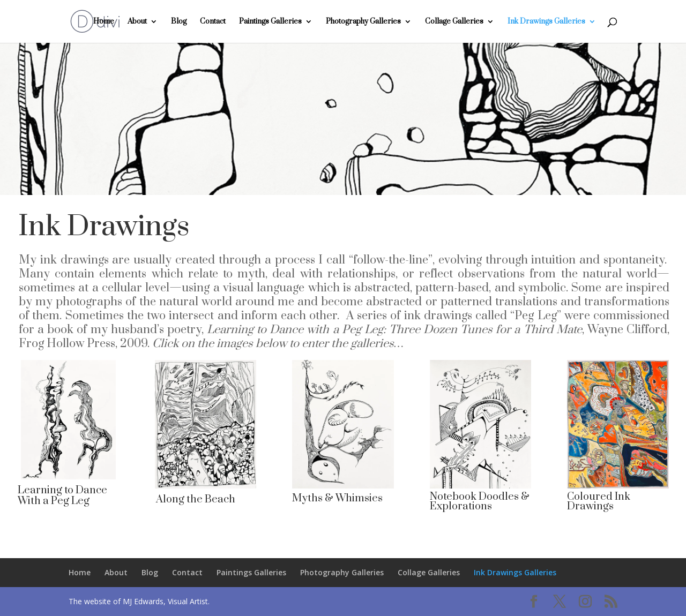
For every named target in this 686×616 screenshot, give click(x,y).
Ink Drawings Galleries (546, 22)
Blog (179, 22)
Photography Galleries (363, 22)
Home (104, 22)
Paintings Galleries (270, 22)
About (137, 22)
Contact (213, 22)
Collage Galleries (454, 22)
